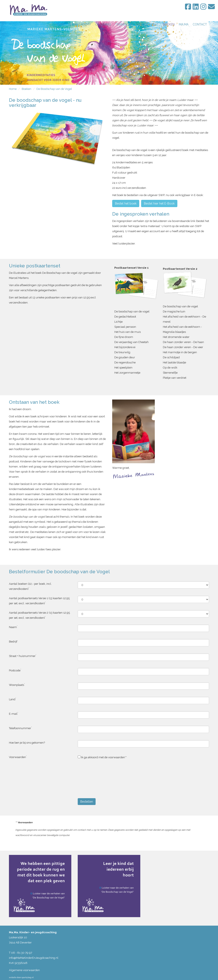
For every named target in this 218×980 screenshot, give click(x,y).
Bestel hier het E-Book (159, 203)
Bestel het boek (126, 203)
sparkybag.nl (28, 977)
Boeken (27, 89)
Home (13, 89)
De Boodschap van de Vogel (54, 89)
